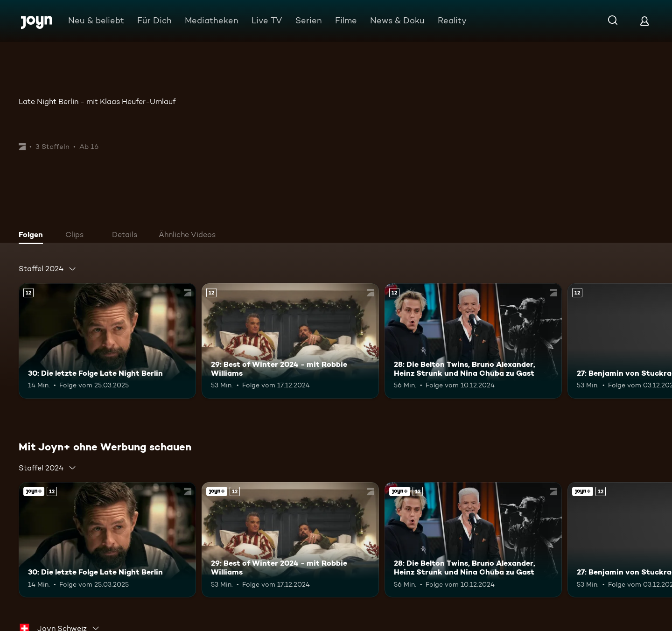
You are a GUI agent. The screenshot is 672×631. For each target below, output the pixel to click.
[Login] (644, 21)
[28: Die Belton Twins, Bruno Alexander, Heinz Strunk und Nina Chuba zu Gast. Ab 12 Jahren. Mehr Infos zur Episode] (473, 341)
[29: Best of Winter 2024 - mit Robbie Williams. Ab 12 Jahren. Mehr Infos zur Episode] (290, 341)
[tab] (33, 236)
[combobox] (48, 269)
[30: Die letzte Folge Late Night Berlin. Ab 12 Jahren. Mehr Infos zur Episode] (107, 341)
